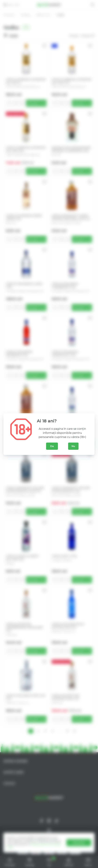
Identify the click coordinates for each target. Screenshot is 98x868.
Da (52, 446)
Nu (73, 446)
